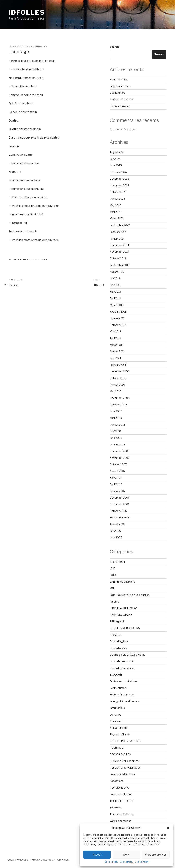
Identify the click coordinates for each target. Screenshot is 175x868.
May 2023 (115, 205)
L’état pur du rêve (120, 86)
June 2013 (115, 285)
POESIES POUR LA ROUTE (125, 741)
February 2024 (118, 172)
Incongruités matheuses (124, 701)
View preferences (156, 855)
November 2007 (120, 458)
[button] (168, 828)
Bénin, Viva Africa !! (121, 615)
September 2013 (120, 265)
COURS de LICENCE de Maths (127, 655)
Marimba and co (119, 80)
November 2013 (119, 252)
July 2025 (115, 159)
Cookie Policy (111, 862)
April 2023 (116, 212)
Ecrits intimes (118, 688)
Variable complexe (121, 821)
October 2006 (118, 511)
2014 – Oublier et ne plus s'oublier (129, 595)
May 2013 (115, 292)
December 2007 (120, 451)
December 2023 (119, 179)
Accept (97, 855)
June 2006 (116, 537)
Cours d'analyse (119, 648)
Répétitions (117, 781)
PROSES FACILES (120, 754)
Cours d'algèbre (119, 641)
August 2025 (117, 152)
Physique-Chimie (120, 734)
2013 (113, 588)
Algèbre (114, 602)
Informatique (117, 708)
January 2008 (118, 444)
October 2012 (118, 325)
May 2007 (116, 478)
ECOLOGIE (116, 675)
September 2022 (120, 225)
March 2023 (117, 218)
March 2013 (117, 305)
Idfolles (27, 12)
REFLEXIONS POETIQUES (125, 768)
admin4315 (39, 46)
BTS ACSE (116, 635)
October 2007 (118, 464)
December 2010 (119, 371)
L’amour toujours (120, 106)
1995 (113, 568)
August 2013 (117, 272)
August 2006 (118, 524)
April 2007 (116, 484)
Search (114, 47)
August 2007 (117, 471)
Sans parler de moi (121, 794)
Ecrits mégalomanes (122, 694)
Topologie (116, 807)
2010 (113, 575)
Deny (126, 855)
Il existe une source (121, 99)
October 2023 (118, 192)
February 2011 (118, 365)
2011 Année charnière (122, 582)
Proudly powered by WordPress (50, 860)
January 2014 (117, 239)
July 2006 (115, 531)
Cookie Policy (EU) (18, 860)
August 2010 (117, 385)
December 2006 (120, 498)
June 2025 (116, 165)
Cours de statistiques (122, 668)
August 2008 (118, 425)
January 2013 (117, 318)
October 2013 (118, 258)
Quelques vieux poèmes (124, 761)
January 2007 (117, 491)
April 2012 (115, 338)
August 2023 (117, 199)
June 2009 (116, 411)
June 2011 (115, 358)
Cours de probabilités (122, 661)
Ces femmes (117, 93)
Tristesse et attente (122, 814)
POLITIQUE (116, 748)
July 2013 (115, 278)
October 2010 (118, 378)
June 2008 (116, 438)
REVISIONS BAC (119, 788)
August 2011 (117, 351)
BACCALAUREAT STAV (123, 608)
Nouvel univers (119, 728)
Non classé (116, 721)
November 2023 (119, 185)
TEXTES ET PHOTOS (122, 801)
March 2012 (117, 345)
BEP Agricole (117, 621)
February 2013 (118, 312)
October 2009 (118, 405)
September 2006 (120, 518)
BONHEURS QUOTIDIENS (30, 259)
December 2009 (120, 398)
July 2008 (115, 431)
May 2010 (115, 391)
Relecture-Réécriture (122, 774)
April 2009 (116, 418)
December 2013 (119, 245)
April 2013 (115, 298)
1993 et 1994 (117, 562)
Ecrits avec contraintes (124, 681)
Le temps (115, 715)
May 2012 (115, 331)
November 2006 (120, 504)
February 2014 (118, 232)
